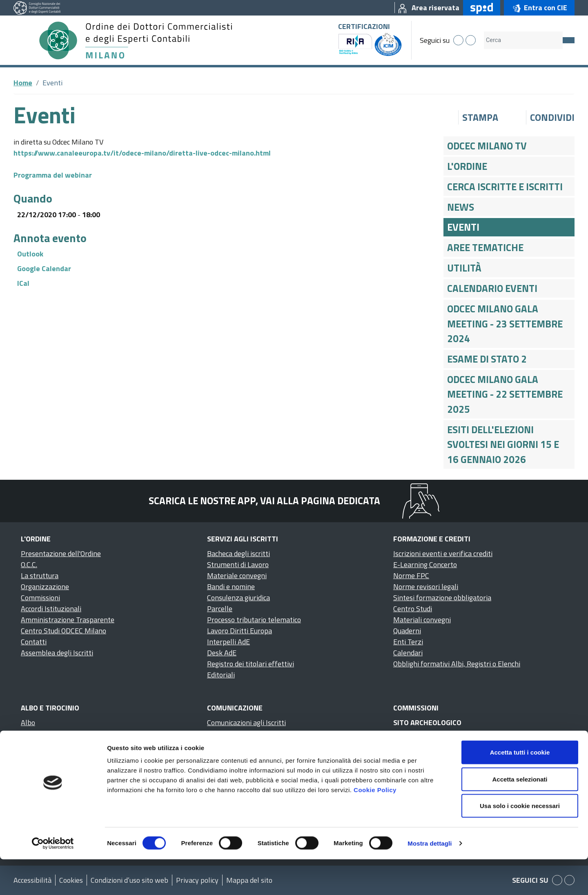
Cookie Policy (375, 825)
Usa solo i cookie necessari (520, 841)
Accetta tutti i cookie (520, 788)
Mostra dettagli (430, 879)
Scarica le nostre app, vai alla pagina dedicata (264, 501)
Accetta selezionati (520, 815)
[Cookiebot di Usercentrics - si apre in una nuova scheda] (53, 879)
